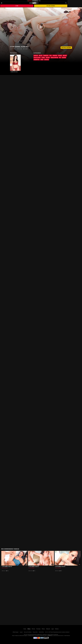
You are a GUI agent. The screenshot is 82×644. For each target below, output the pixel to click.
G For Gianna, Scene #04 (34, 567)
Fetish (42, 60)
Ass (60, 58)
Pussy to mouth (37, 58)
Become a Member (66, 48)
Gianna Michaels (14, 72)
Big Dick (65, 55)
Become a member (51, 6)
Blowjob (60, 55)
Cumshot (64, 58)
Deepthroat (46, 55)
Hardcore (36, 55)
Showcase (47, 60)
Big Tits (41, 55)
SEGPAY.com (50, 636)
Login (17, 6)
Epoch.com (18, 636)
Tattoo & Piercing (54, 58)
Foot (50, 55)
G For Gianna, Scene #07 (60, 567)
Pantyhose (55, 55)
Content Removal (67, 636)
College (43, 58)
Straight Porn (37, 60)
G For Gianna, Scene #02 (7, 567)
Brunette (48, 58)
